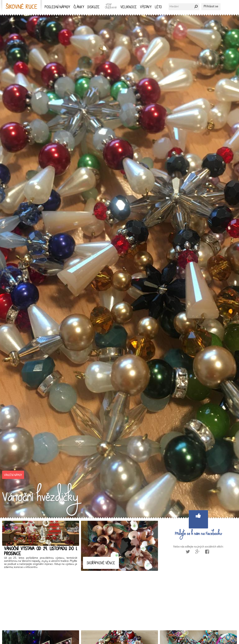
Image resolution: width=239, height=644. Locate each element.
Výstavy (146, 7)
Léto (158, 7)
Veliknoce (129, 7)
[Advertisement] (118, 600)
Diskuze (94, 7)
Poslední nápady (57, 7)
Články (79, 7)
